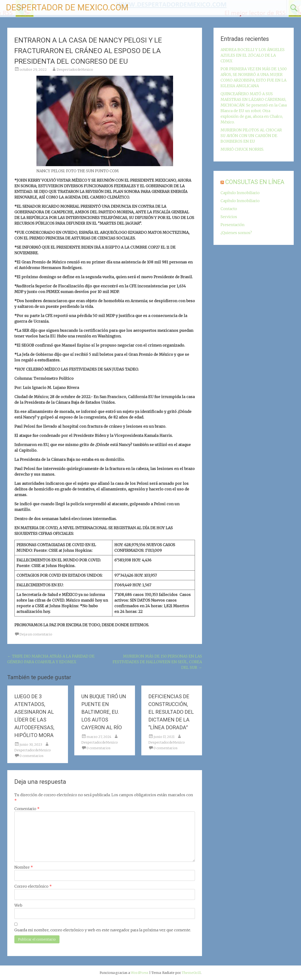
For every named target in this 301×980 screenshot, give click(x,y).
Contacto (229, 209)
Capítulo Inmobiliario (240, 193)
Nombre (24, 867)
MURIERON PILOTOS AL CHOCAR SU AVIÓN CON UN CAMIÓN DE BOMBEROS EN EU (251, 136)
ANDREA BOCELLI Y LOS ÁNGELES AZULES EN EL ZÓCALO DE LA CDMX (253, 55)
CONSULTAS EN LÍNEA (255, 182)
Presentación (233, 225)
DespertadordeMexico (75, 70)
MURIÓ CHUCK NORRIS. (242, 149)
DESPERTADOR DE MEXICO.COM (67, 8)
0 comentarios (32, 756)
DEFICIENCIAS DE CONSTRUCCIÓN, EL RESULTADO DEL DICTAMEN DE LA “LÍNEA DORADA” (171, 712)
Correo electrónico (33, 886)
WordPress (140, 973)
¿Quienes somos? (236, 233)
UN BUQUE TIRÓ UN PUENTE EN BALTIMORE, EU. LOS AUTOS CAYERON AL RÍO (104, 712)
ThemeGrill (191, 973)
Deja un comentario (36, 634)
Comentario (27, 809)
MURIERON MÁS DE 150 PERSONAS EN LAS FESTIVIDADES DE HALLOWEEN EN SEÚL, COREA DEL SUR (157, 662)
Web (18, 905)
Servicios (229, 217)
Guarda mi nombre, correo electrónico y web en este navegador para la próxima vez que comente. (103, 930)
